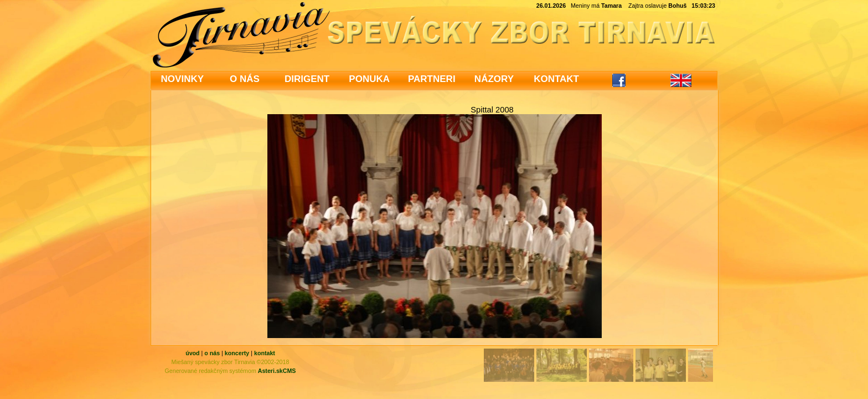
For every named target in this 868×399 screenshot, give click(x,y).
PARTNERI (432, 79)
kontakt (265, 353)
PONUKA (369, 79)
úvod (192, 353)
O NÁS (245, 79)
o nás (212, 353)
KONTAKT (556, 79)
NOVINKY (182, 79)
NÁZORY (494, 79)
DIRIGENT (307, 79)
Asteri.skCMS (277, 371)
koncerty (237, 353)
